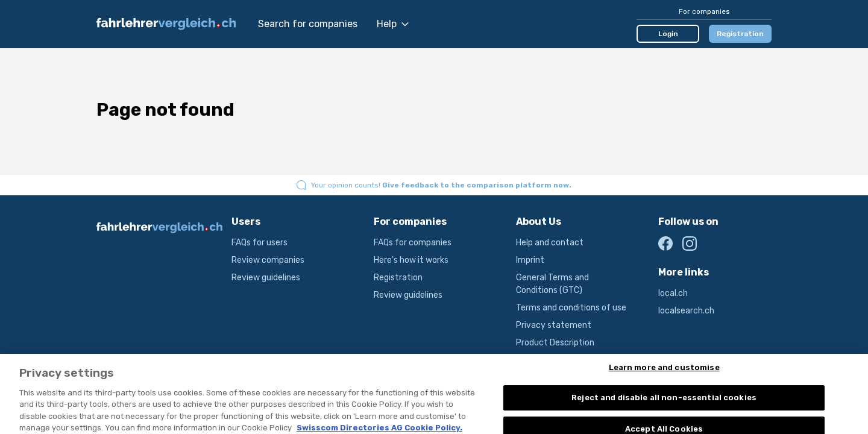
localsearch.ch (686, 311)
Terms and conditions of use (571, 308)
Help (393, 24)
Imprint (530, 260)
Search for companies (308, 24)
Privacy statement (554, 325)
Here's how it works (411, 260)
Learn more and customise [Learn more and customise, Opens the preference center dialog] (664, 371)
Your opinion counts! (441, 185)
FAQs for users (259, 243)
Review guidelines (266, 278)
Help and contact (550, 243)
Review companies (268, 260)
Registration (740, 34)
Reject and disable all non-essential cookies (664, 402)
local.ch (673, 293)
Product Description (555, 343)
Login (668, 34)
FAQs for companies (413, 243)
